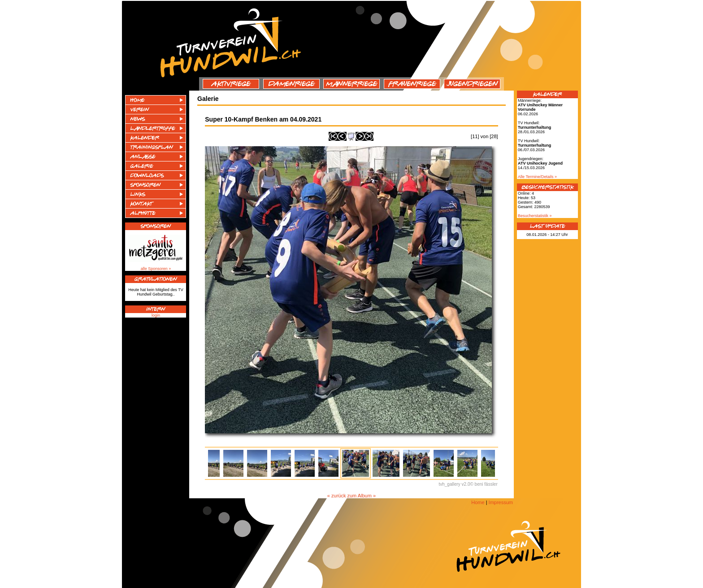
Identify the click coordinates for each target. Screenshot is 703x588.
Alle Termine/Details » (537, 177)
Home (478, 502)
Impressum (501, 502)
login (156, 315)
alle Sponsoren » (156, 269)
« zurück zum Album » (351, 496)
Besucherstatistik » (535, 216)
